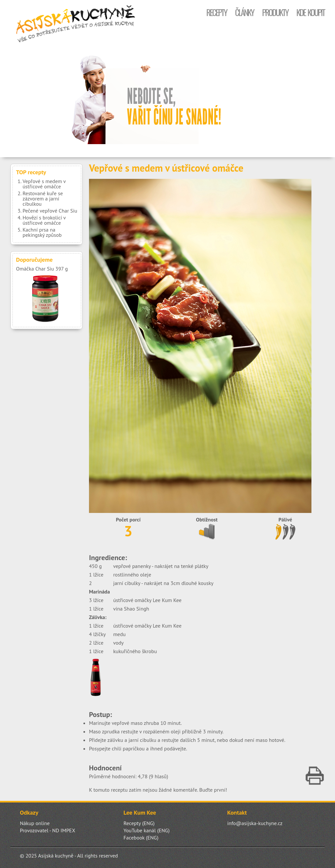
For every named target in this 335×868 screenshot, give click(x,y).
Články (244, 12)
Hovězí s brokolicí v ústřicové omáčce (44, 220)
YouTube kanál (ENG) (147, 830)
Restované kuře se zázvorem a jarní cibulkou (43, 198)
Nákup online (35, 823)
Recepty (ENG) (139, 823)
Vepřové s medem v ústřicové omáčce (44, 184)
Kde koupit (310, 12)
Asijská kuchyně (76, 25)
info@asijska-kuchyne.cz (255, 823)
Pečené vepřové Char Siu (50, 211)
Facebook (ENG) (141, 838)
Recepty (216, 12)
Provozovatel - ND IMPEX (48, 830)
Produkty (275, 12)
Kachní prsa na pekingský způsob (42, 232)
